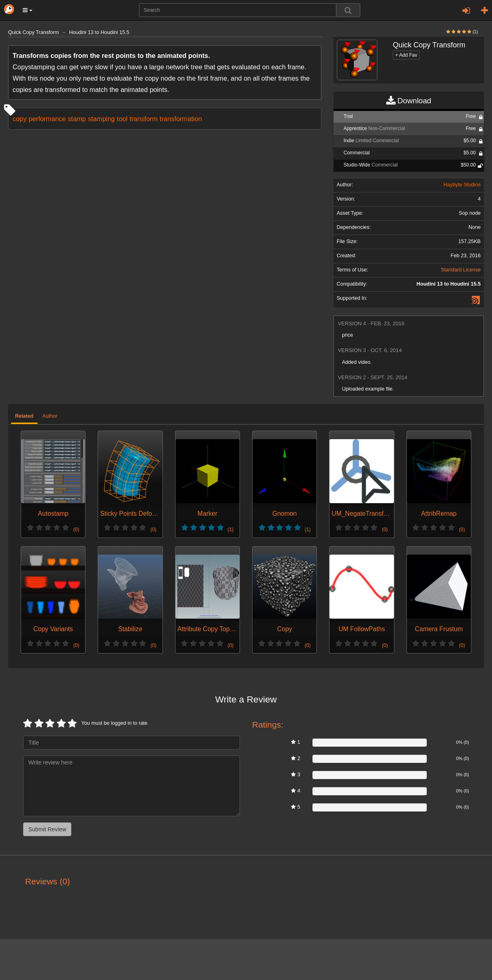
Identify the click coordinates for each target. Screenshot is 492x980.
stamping (101, 119)
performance (47, 119)
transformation (181, 119)
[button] (28, 10)
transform (144, 119)
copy (20, 119)
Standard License (461, 270)
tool (122, 119)
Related (24, 416)
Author (50, 416)
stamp (77, 119)
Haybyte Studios (462, 185)
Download (409, 101)
